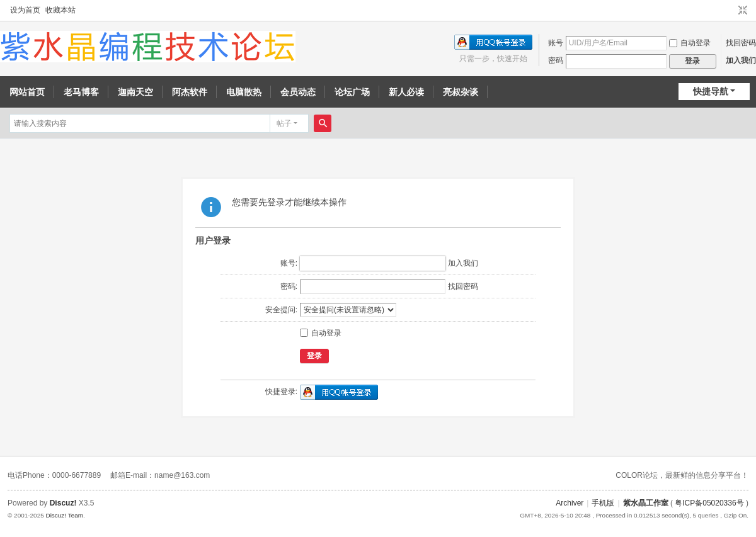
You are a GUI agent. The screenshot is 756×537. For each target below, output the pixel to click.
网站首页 (27, 92)
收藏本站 (60, 10)
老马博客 (81, 92)
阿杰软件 (190, 92)
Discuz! (63, 503)
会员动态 (298, 92)
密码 (556, 60)
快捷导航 (711, 91)
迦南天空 (135, 92)
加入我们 (741, 60)
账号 (556, 43)
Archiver (570, 503)
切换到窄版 (743, 11)
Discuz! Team (64, 515)
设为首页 (25, 10)
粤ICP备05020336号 (709, 503)
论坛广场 (352, 92)
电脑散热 (244, 92)
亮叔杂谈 (461, 92)
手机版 (603, 503)
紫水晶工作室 (646, 503)
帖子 (284, 123)
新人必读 (406, 92)
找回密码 (741, 43)
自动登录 (690, 43)
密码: (289, 286)
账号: (289, 263)
